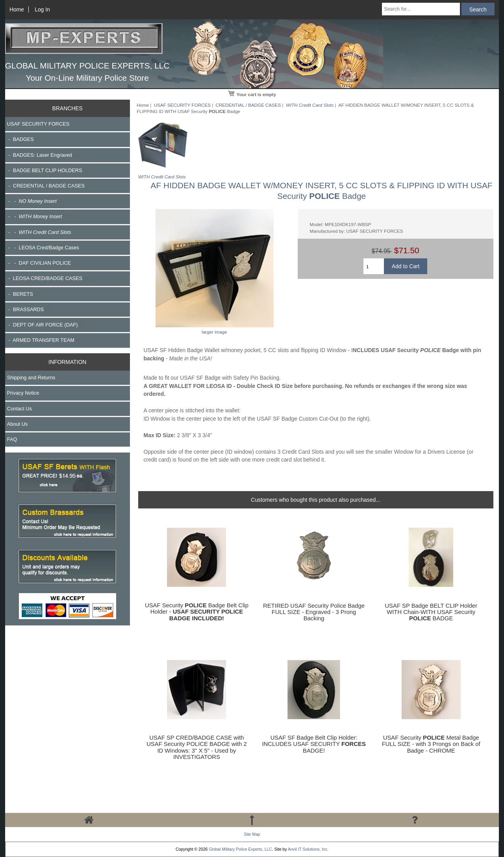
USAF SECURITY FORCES (182, 105)
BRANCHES (68, 108)
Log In (42, 9)
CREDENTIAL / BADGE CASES (248, 105)
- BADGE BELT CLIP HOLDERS (48, 170)
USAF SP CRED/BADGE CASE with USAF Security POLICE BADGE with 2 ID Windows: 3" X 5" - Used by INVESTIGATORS (197, 747)
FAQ (12, 439)
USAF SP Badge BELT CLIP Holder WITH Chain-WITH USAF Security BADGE (431, 612)
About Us (17, 424)
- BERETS (24, 294)
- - (36, 201)
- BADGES (24, 139)
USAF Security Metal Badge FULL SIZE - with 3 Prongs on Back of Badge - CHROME (431, 744)
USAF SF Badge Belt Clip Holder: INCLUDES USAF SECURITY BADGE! (314, 744)
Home (17, 9)
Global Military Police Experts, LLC (240, 849)
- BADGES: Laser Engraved (43, 155)
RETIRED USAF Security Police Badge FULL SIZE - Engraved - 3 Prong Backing (314, 612)
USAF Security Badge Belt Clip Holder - (197, 612)
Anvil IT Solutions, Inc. (308, 849)
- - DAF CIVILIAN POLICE (43, 263)
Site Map (252, 834)
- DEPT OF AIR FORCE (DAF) (46, 325)
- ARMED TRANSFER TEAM (44, 340)
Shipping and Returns (31, 377)
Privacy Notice (23, 393)
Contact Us (19, 409)
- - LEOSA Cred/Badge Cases (47, 248)
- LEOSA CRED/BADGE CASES (48, 278)
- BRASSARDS (29, 309)
